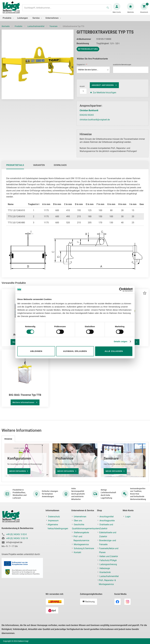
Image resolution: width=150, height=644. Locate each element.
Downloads (60, 168)
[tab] (15, 168)
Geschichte (79, 525)
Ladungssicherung (108, 564)
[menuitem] (8, 21)
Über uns (78, 521)
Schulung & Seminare (84, 548)
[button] (145, 296)
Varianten (39, 168)
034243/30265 (87, 118)
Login (128, 517)
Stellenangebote (81, 532)
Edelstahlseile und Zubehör (108, 534)
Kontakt (77, 552)
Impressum (53, 521)
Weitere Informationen (24, 405)
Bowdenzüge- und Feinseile (108, 542)
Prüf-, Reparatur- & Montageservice (107, 582)
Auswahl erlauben (75, 351)
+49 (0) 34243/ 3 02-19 (17, 538)
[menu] (75, 21)
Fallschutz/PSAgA (108, 560)
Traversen (54, 29)
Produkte (19, 29)
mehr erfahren (18, 471)
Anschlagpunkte (107, 521)
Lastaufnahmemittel (36, 29)
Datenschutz (54, 517)
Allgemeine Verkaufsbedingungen (58, 527)
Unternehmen (80, 517)
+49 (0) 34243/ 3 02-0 (16, 534)
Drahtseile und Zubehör (106, 527)
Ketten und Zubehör (109, 556)
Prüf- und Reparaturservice (81, 538)
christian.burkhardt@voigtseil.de (95, 122)
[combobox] (67, 9)
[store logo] (12, 9)
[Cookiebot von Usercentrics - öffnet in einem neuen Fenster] (121, 290)
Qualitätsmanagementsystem (86, 529)
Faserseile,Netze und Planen (109, 550)
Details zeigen (121, 341)
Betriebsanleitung (88, 52)
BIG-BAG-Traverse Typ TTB (25, 397)
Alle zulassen (114, 351)
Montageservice (81, 544)
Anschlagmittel (107, 517)
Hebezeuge (105, 568)
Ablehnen (36, 351)
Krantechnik (105, 572)
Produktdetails (15, 168)
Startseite (6, 29)
